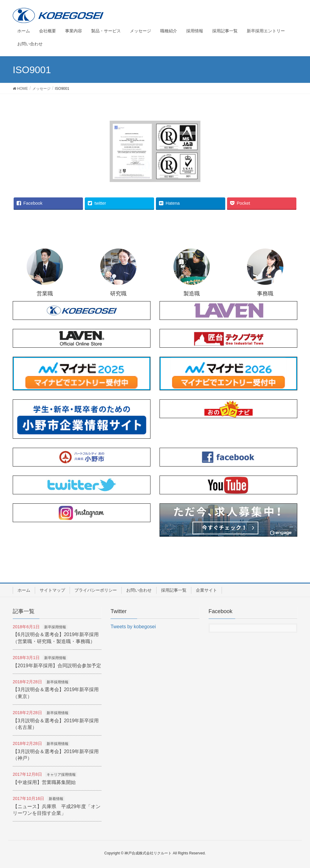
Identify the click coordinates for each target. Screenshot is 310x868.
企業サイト (206, 590)
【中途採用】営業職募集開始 (44, 782)
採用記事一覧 (174, 590)
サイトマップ (52, 590)
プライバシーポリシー (96, 590)
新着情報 (56, 799)
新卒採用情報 (55, 627)
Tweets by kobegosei (133, 627)
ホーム (24, 590)
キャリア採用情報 (61, 775)
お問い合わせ (139, 590)
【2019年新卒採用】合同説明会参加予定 (57, 666)
